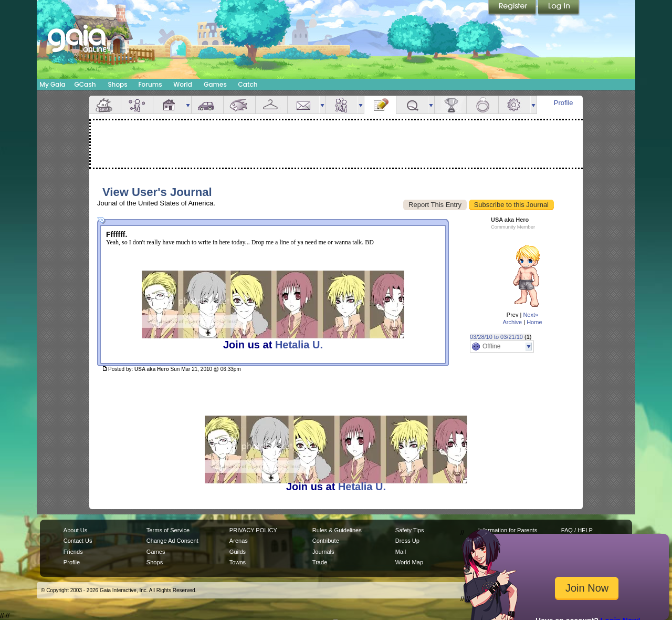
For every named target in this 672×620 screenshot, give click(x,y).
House (169, 105)
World (183, 84)
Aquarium (239, 105)
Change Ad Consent (172, 541)
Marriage (482, 105)
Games (215, 84)
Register (513, 8)
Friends (342, 105)
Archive (512, 322)
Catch (248, 84)
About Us (75, 530)
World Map (409, 562)
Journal (380, 105)
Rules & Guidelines (337, 530)
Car (207, 105)
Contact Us (78, 541)
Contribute (326, 541)
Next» (531, 315)
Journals (323, 552)
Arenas (239, 541)
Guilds (238, 552)
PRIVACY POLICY (253, 530)
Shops (117, 84)
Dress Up (407, 541)
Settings (514, 105)
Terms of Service (168, 530)
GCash (85, 84)
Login (559, 8)
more (188, 105)
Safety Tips (410, 530)
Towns (238, 562)
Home (534, 322)
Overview (105, 105)
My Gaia (52, 84)
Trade (320, 562)
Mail (303, 105)
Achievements (450, 105)
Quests (412, 105)
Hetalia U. (299, 345)
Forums (150, 84)
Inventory (271, 105)
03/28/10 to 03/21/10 (496, 337)
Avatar (137, 105)
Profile (564, 103)
